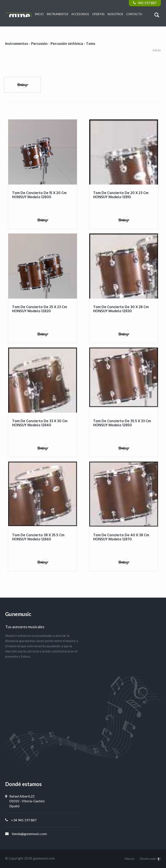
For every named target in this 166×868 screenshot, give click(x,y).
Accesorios (80, 14)
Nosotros (115, 14)
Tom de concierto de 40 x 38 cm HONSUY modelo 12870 (121, 537)
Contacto (134, 14)
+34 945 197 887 (24, 820)
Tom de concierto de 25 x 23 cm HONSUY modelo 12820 (40, 309)
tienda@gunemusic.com (29, 834)
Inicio (39, 14)
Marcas (130, 859)
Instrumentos (57, 14)
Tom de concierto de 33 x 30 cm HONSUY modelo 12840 (40, 423)
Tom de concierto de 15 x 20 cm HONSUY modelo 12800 (39, 195)
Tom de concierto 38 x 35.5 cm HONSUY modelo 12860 (38, 537)
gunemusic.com (44, 858)
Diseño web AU (150, 859)
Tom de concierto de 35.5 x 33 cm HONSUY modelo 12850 (122, 423)
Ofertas (98, 14)
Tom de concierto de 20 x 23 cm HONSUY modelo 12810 (121, 195)
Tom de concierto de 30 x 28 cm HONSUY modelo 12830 (121, 309)
